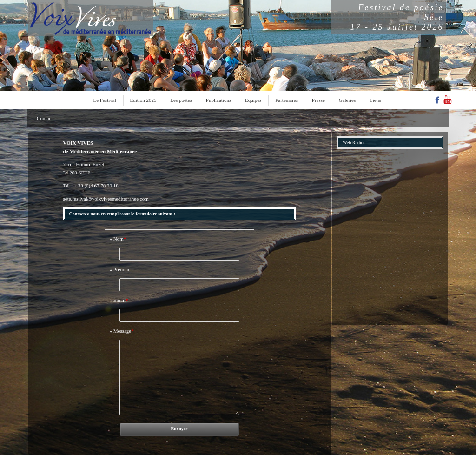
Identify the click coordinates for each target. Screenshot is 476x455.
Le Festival (105, 100)
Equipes (253, 100)
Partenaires (287, 100)
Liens (375, 100)
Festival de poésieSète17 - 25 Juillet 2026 (397, 17)
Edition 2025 (143, 100)
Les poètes (181, 100)
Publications (218, 100)
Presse (318, 100)
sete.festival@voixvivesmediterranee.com (106, 199)
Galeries (347, 100)
